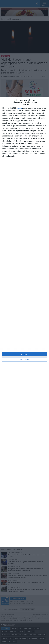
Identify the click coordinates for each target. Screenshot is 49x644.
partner (19, 108)
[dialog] (24, 322)
